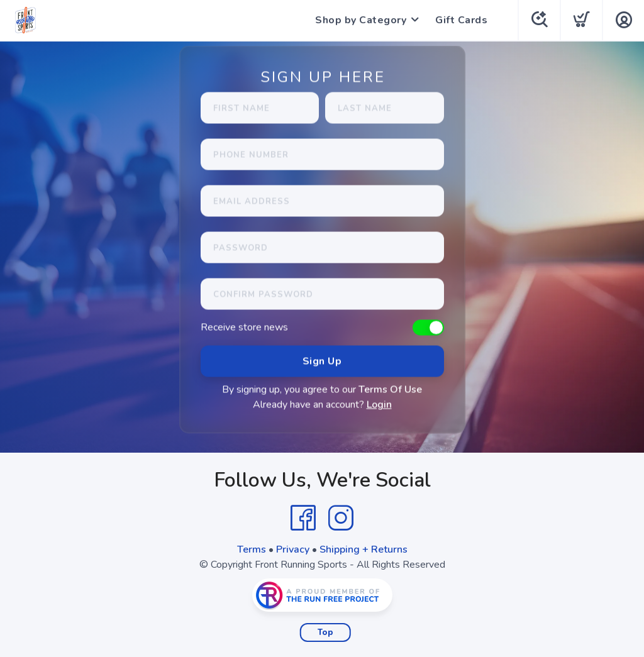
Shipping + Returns (364, 549)
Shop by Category (361, 20)
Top (325, 632)
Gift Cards (461, 20)
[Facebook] (303, 518)
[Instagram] (341, 518)
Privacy (293, 549)
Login (379, 405)
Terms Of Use (390, 390)
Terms (252, 549)
